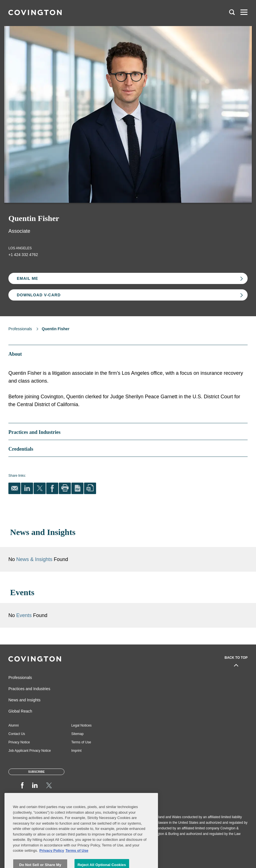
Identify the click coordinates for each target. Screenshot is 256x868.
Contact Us (17, 734)
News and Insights (24, 700)
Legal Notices (81, 725)
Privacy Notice (19, 742)
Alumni (14, 725)
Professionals (20, 329)
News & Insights (34, 559)
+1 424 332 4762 (23, 255)
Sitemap (77, 734)
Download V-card (39, 295)
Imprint (76, 751)
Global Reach (20, 711)
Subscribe (37, 772)
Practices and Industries (29, 689)
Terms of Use (81, 742)
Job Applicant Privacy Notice (30, 751)
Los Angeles (20, 248)
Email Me (27, 278)
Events (25, 615)
